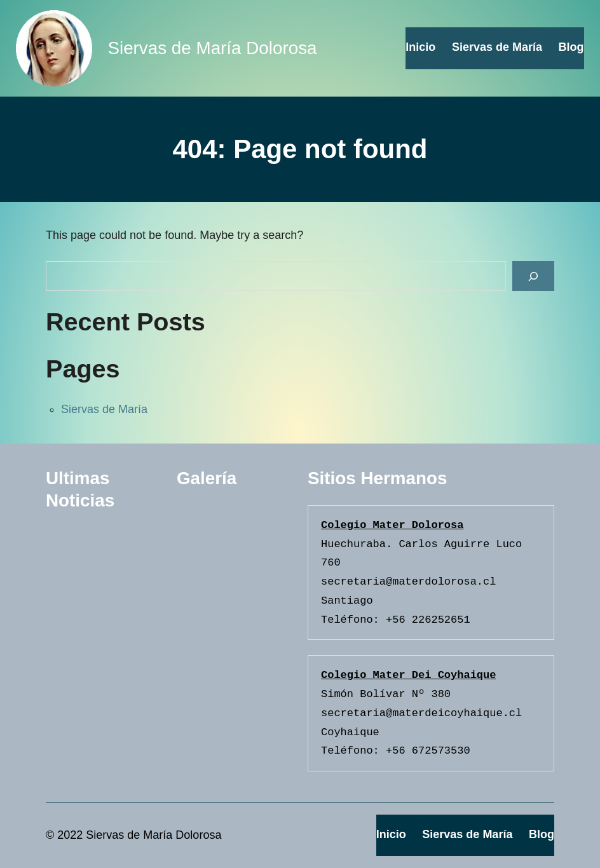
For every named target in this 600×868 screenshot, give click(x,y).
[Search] (533, 276)
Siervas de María (104, 409)
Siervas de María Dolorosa (212, 48)
